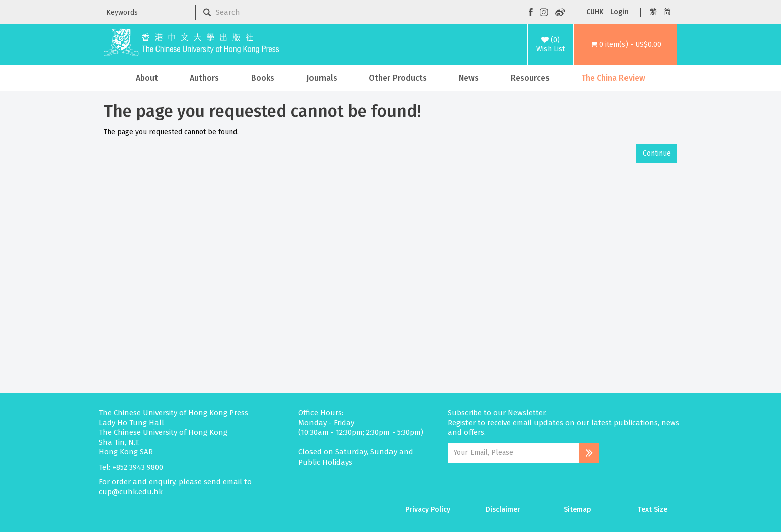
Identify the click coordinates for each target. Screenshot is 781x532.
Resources (530, 78)
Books (263, 78)
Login (619, 12)
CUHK (595, 12)
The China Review (613, 78)
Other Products (398, 78)
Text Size (652, 510)
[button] (626, 45)
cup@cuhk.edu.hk (131, 492)
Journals (322, 78)
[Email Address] (514, 453)
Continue (657, 153)
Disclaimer (503, 510)
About (147, 78)
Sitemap (577, 510)
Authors (204, 78)
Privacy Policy (428, 510)
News (469, 78)
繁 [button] (653, 12)
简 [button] (667, 12)
